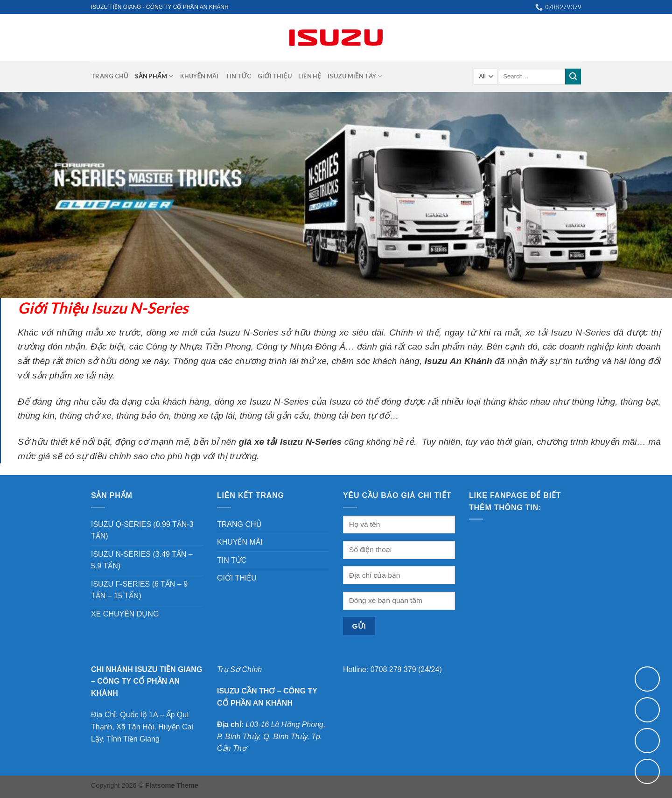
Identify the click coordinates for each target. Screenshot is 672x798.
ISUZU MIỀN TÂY (355, 76)
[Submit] (573, 77)
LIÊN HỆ (310, 76)
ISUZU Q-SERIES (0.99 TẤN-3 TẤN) (142, 530)
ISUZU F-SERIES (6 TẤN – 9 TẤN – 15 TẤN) (139, 590)
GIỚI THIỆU (275, 76)
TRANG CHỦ (110, 76)
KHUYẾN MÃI (199, 76)
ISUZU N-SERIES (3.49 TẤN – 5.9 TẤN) (142, 560)
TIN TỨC (238, 76)
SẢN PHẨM (154, 76)
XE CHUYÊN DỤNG (125, 614)
